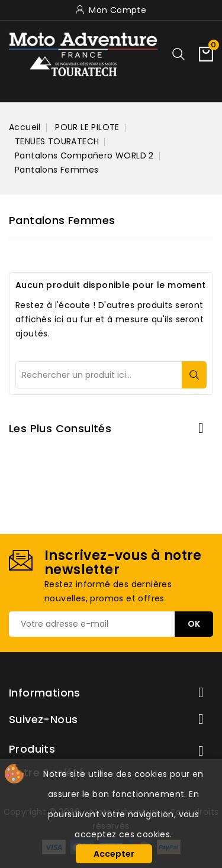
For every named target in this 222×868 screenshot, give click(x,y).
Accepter (114, 854)
